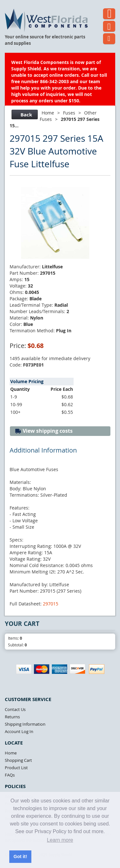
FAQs (10, 775)
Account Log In (19, 731)
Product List (16, 768)
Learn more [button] (60, 840)
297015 (51, 604)
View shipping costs (44, 431)
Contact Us (15, 709)
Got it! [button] (20, 856)
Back (24, 115)
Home (48, 113)
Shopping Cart (18, 760)
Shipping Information (25, 724)
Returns (12, 717)
